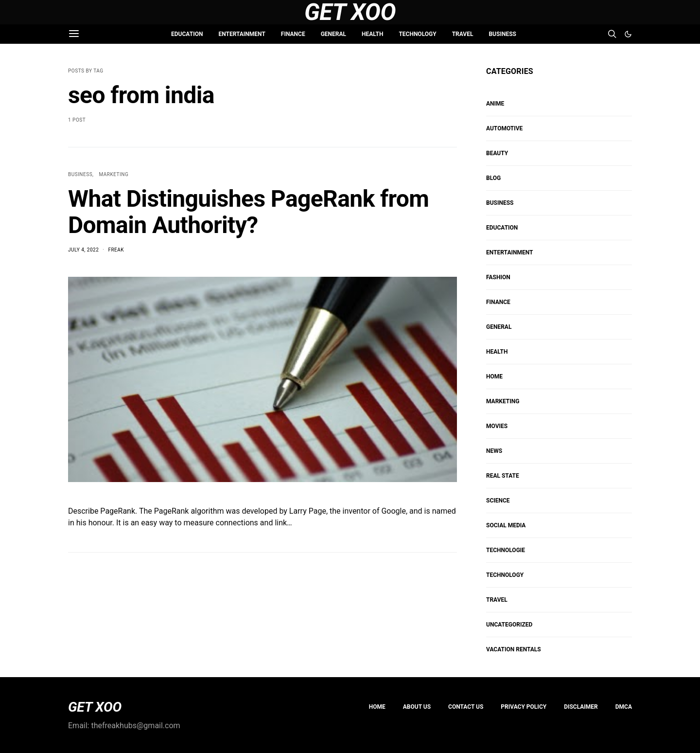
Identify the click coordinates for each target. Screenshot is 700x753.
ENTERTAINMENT (242, 34)
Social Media (506, 525)
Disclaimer (581, 707)
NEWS (494, 451)
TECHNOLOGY (417, 34)
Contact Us (466, 707)
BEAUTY (497, 153)
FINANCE (293, 34)
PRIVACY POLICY (524, 707)
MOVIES (497, 426)
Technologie (506, 550)
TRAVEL (463, 34)
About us (417, 707)
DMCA (624, 707)
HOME (494, 376)
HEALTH (372, 34)
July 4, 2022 (83, 250)
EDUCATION (187, 34)
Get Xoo (350, 12)
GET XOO (95, 707)
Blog (493, 178)
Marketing (114, 174)
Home (377, 707)
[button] (628, 34)
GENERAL (333, 34)
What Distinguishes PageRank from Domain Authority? (248, 212)
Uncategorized (509, 625)
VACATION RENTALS (514, 649)
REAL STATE (503, 476)
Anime (495, 104)
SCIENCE (498, 501)
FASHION (498, 277)
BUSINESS (502, 34)
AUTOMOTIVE (504, 128)
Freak (116, 250)
